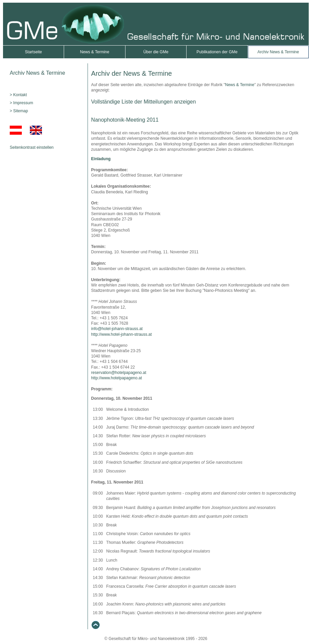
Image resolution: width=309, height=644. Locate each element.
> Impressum (21, 103)
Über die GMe (156, 52)
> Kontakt (18, 95)
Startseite (33, 52)
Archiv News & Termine (278, 52)
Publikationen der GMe (217, 52)
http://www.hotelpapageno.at (117, 378)
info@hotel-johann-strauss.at (117, 329)
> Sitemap (19, 111)
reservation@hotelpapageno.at (119, 373)
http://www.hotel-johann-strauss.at (122, 334)
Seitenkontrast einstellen (32, 147)
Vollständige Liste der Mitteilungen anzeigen (144, 102)
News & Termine (95, 52)
